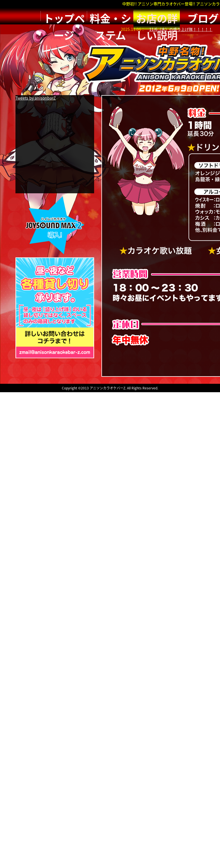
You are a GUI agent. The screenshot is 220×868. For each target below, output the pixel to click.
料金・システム (110, 16)
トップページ (64, 16)
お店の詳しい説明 (157, 16)
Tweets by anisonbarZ (36, 98)
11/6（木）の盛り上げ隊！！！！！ (181, 29)
